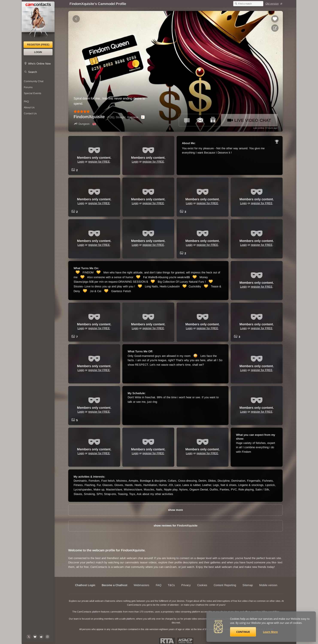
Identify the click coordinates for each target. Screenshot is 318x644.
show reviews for (176, 526)
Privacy (186, 585)
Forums (28, 87)
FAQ (26, 101)
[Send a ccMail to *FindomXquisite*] (200, 120)
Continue (243, 632)
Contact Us (30, 113)
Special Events (33, 93)
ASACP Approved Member (185, 641)
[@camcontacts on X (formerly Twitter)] (29, 637)
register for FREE (99, 162)
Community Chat (34, 81)
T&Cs (171, 585)
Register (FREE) (38, 45)
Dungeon (82, 124)
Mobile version (268, 585)
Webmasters (142, 585)
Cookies (202, 585)
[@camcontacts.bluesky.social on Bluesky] (35, 637)
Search (33, 72)
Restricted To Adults (167, 641)
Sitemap (248, 585)
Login (38, 52)
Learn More (270, 632)
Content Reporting (225, 585)
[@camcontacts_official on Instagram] (47, 637)
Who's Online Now (39, 64)
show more (175, 510)
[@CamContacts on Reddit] (41, 637)
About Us (29, 107)
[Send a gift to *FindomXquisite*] (213, 120)
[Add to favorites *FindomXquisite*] (275, 19)
